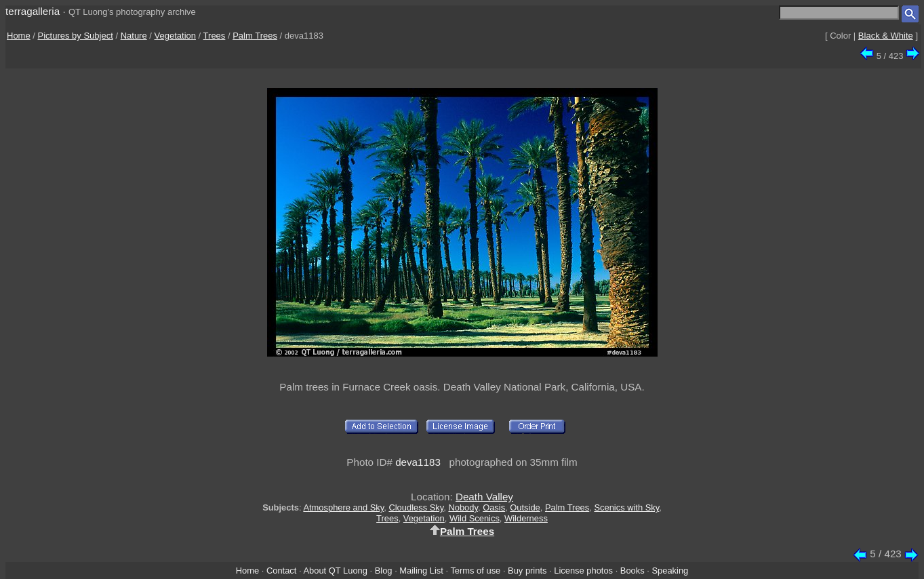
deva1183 (418, 462)
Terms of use (475, 571)
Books (632, 571)
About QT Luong (335, 571)
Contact (281, 571)
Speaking (670, 571)
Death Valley (484, 497)
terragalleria (33, 11)
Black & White (886, 36)
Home (19, 36)
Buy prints (527, 571)
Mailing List (421, 571)
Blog (384, 571)
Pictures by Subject (76, 36)
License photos (583, 571)
